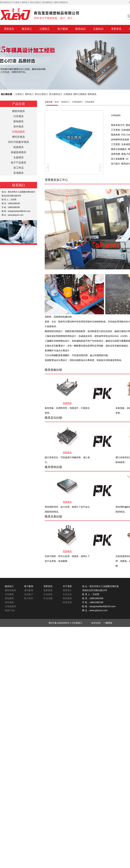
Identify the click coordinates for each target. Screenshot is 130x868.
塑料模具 (92, 94)
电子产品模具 (19, 163)
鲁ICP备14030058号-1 (60, 623)
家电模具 (19, 121)
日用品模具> (78, 102)
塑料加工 (29, 94)
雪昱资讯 (116, 29)
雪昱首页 (9, 29)
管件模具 (19, 127)
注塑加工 (45, 29)
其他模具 (19, 173)
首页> (58, 102)
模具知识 (80, 29)
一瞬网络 (107, 623)
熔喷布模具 (19, 111)
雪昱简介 (67, 590)
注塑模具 (68, 94)
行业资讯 (48, 594)
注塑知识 (98, 29)
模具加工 (27, 29)
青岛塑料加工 (56, 94)
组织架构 (67, 598)
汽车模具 (19, 116)
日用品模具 (90, 102)
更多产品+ (10, 610)
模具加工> (67, 102)
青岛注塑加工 (42, 94)
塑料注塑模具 (80, 94)
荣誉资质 (67, 602)
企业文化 (67, 594)
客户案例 (63, 29)
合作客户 (29, 594)
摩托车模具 (19, 137)
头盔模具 (19, 157)
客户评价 (29, 598)
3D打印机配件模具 (19, 142)
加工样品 (19, 168)
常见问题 (48, 598)
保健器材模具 (19, 152)
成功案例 (29, 590)
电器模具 (19, 147)
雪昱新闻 (48, 590)
